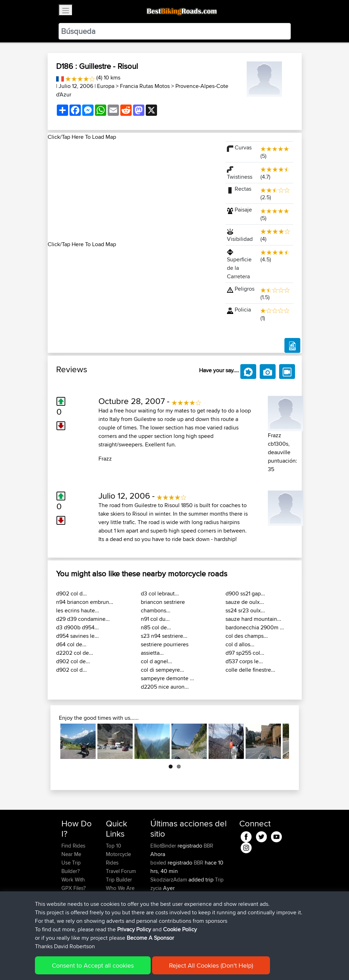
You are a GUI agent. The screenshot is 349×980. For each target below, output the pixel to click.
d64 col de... (71, 644)
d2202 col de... (75, 653)
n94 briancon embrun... (85, 602)
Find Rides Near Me (73, 850)
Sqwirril (160, 922)
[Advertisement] (132, 191)
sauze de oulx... (245, 602)
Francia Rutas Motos (145, 86)
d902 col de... (73, 661)
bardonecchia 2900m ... (255, 627)
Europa (106, 86)
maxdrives (163, 913)
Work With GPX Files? (74, 884)
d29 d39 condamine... (83, 619)
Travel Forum (121, 871)
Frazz (105, 459)
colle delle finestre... (250, 670)
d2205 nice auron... (165, 687)
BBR (208, 846)
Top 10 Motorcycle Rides (118, 854)
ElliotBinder (164, 846)
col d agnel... (157, 661)
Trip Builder (119, 880)
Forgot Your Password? (75, 901)
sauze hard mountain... (253, 619)
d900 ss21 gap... (245, 593)
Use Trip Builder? (71, 867)
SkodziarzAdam (169, 880)
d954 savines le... (77, 636)
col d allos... (240, 644)
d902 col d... (71, 593)
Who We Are (120, 888)
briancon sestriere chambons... (163, 606)
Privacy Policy (156, 964)
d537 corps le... (244, 661)
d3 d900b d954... (77, 627)
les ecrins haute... (78, 610)
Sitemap (127, 964)
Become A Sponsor (73, 918)
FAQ (66, 930)
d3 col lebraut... (160, 593)
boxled (159, 863)
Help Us (115, 905)
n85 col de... (156, 627)
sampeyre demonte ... (167, 678)
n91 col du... (155, 619)
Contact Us (119, 896)
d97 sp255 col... (245, 653)
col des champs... (247, 636)
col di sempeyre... (163, 670)
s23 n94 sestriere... (164, 636)
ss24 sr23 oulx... (245, 610)
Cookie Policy (191, 964)
